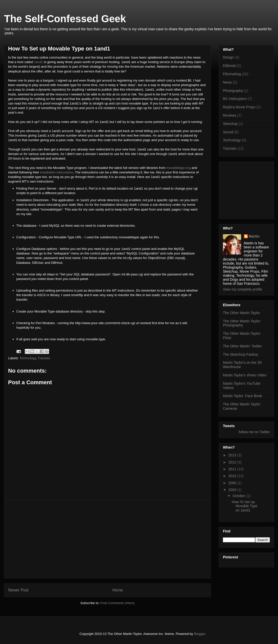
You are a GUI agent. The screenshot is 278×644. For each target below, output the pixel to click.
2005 (233, 483)
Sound (228, 132)
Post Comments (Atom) (117, 603)
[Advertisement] (108, 539)
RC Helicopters (235, 99)
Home (118, 590)
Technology (28, 358)
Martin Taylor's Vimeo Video (245, 375)
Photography (233, 91)
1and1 (38, 62)
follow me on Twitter (254, 432)
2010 (233, 476)
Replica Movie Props (239, 107)
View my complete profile (242, 289)
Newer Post (18, 590)
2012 (233, 462)
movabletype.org (178, 168)
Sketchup (230, 124)
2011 (233, 469)
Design (228, 57)
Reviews (230, 115)
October (239, 496)
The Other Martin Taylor (241, 313)
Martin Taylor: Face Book (242, 396)
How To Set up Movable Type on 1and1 (245, 506)
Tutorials (44, 358)
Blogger (200, 634)
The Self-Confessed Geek (65, 19)
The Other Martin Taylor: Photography (242, 323)
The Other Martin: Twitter (242, 346)
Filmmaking (232, 74)
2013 (233, 455)
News (227, 82)
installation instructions (56, 172)
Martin (254, 236)
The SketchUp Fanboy (240, 354)
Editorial (229, 66)
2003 (233, 490)
